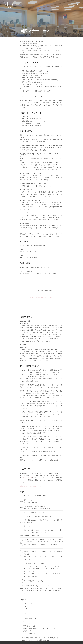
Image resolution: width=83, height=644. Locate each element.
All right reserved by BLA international (13, 641)
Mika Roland (76, 641)
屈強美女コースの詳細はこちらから (31, 483)
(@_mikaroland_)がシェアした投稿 (41, 294)
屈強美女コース (27, 475)
